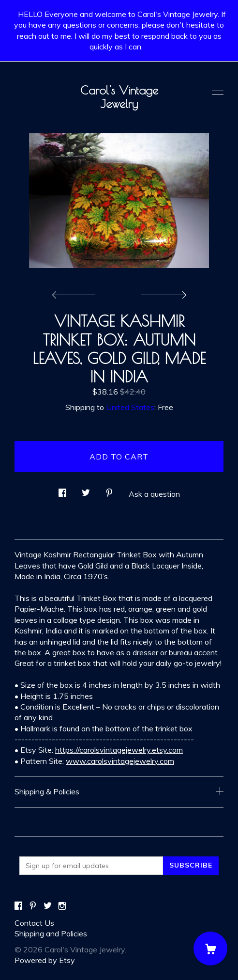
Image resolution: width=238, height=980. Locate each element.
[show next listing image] (163, 292)
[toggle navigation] (218, 91)
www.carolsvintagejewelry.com (120, 761)
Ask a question (154, 494)
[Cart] (210, 948)
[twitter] (48, 906)
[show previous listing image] (76, 292)
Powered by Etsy (45, 960)
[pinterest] (33, 906)
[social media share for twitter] (86, 490)
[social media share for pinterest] (109, 490)
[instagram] (62, 906)
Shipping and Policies (51, 933)
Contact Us (34, 923)
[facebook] (18, 906)
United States (130, 407)
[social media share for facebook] (62, 490)
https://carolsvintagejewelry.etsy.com (119, 750)
